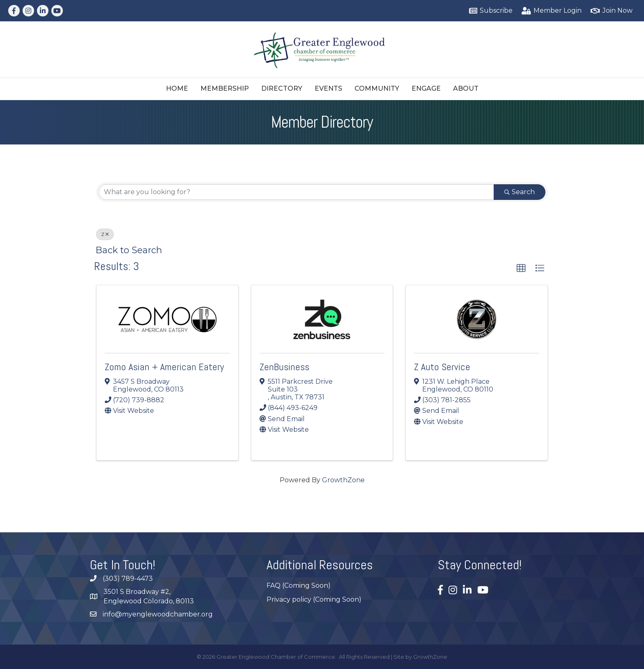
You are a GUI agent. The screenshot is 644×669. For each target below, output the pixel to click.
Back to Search (129, 250)
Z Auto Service (442, 367)
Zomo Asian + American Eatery (164, 367)
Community (377, 88)
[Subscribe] (490, 11)
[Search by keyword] (296, 192)
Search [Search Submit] (520, 192)
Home (177, 88)
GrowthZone (343, 480)
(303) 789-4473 (128, 579)
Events (328, 88)
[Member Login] (550, 11)
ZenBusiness (284, 367)
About (466, 88)
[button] (521, 268)
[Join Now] (610, 11)
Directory (282, 88)
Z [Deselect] (105, 234)
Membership (225, 88)
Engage (426, 88)
